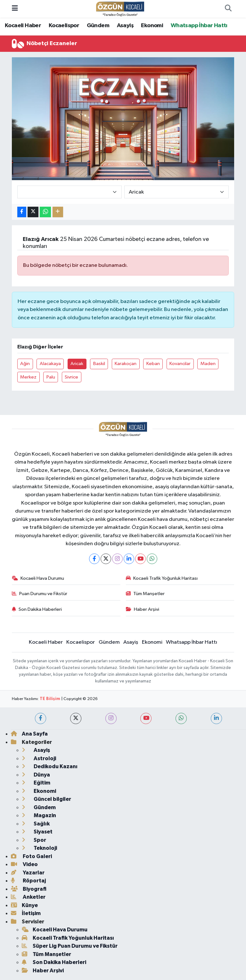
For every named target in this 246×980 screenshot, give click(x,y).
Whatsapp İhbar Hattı (199, 26)
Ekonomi (152, 26)
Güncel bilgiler (46, 799)
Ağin (25, 364)
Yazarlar (28, 873)
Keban (153, 364)
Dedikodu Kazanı (50, 766)
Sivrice (71, 377)
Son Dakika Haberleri (37, 609)
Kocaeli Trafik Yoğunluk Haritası (162, 578)
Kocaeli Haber (23, 26)
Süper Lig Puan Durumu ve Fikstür (70, 946)
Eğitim (36, 783)
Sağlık (36, 824)
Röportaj (28, 881)
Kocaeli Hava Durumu (38, 578)
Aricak (77, 364)
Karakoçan (126, 364)
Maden (208, 364)
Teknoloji (39, 848)
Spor (34, 840)
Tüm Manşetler (145, 594)
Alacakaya (50, 364)
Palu (51, 377)
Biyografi (29, 889)
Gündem (98, 26)
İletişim (26, 913)
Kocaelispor (64, 26)
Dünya (36, 775)
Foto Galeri (31, 856)
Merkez (28, 377)
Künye (24, 905)
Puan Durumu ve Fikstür (40, 594)
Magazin (39, 815)
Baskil (99, 364)
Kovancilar (180, 364)
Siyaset (37, 832)
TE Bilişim (50, 699)
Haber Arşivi (143, 609)
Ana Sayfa (29, 734)
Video (24, 864)
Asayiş (125, 26)
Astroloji (39, 758)
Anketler (28, 897)
